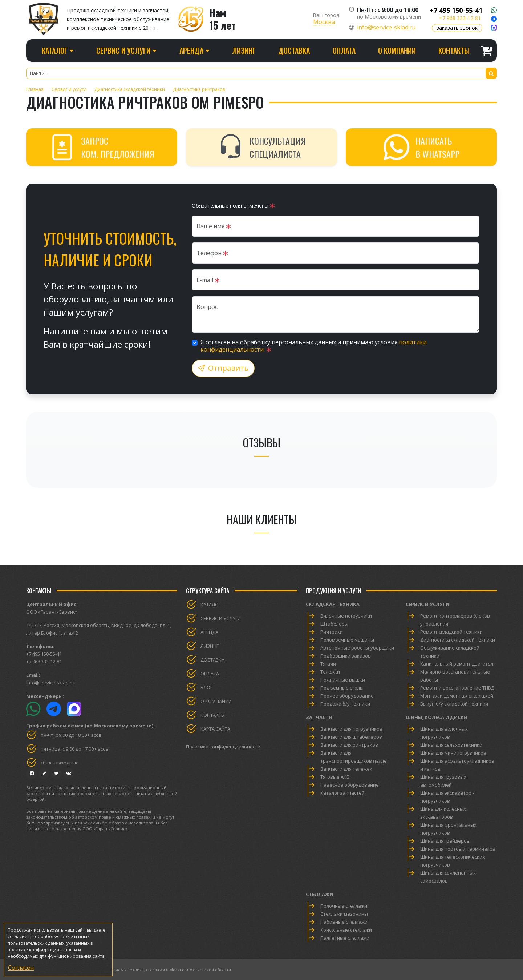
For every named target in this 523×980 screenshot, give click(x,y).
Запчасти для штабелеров (351, 737)
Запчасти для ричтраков (349, 745)
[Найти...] (261, 73)
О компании (397, 51)
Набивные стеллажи (344, 922)
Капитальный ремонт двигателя (458, 664)
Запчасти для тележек (346, 769)
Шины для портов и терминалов (458, 849)
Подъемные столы (342, 688)
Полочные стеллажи (344, 906)
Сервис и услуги (221, 618)
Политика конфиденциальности (223, 747)
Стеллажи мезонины (344, 914)
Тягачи (328, 664)
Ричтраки (332, 632)
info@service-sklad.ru (386, 27)
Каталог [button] (55, 51)
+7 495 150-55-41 (456, 10)
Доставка (294, 51)
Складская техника (333, 604)
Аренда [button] (191, 51)
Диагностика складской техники (458, 640)
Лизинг (244, 51)
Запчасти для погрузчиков (351, 729)
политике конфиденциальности (42, 950)
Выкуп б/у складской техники (454, 704)
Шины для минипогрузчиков (453, 753)
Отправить (223, 368)
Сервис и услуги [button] (123, 51)
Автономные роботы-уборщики (357, 648)
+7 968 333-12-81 (460, 18)
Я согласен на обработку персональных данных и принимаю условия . (314, 346)
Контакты (454, 51)
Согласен (21, 968)
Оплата (344, 51)
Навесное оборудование (350, 785)
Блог (206, 687)
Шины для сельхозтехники (451, 745)
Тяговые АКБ (335, 777)
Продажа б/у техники (345, 704)
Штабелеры (334, 624)
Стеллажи (319, 894)
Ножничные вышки (343, 680)
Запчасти (319, 717)
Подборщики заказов (346, 656)
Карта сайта (215, 729)
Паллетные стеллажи (345, 938)
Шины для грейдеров (445, 841)
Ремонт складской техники (451, 632)
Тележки (330, 672)
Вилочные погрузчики (346, 616)
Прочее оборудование (347, 696)
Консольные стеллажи (346, 930)
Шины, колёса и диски (437, 717)
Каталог (211, 605)
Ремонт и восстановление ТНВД (457, 688)
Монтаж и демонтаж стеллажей (457, 696)
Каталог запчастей (342, 793)
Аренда (209, 632)
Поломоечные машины (347, 640)
